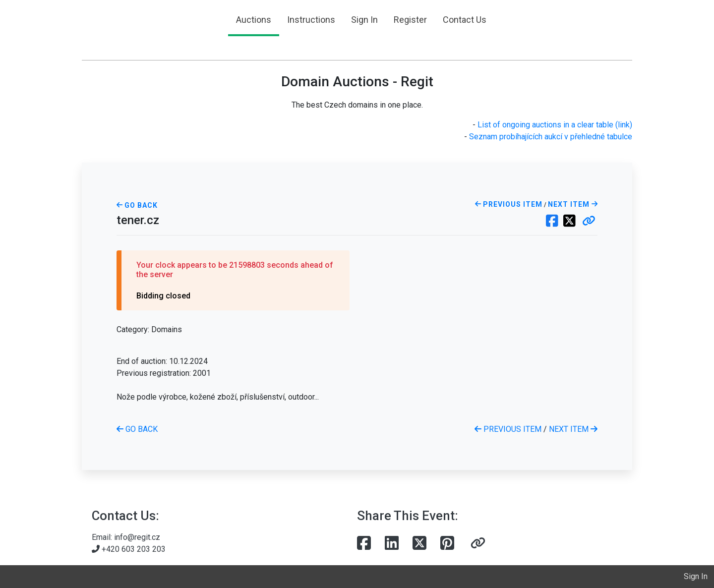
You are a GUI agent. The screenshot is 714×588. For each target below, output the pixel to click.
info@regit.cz (137, 537)
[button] (589, 222)
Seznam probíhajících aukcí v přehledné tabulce (551, 137)
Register (410, 20)
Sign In (364, 20)
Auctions (254, 20)
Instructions (311, 20)
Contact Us (465, 20)
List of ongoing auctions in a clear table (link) (555, 125)
